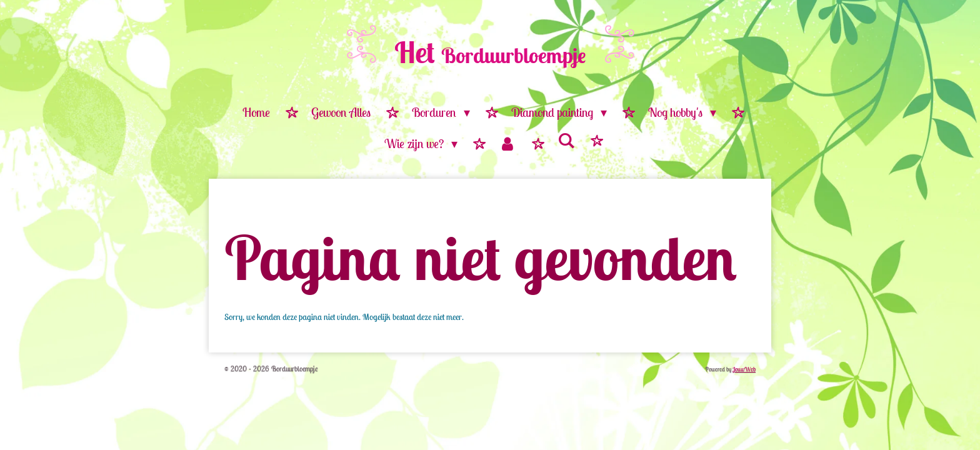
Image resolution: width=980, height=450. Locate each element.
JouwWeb (744, 369)
